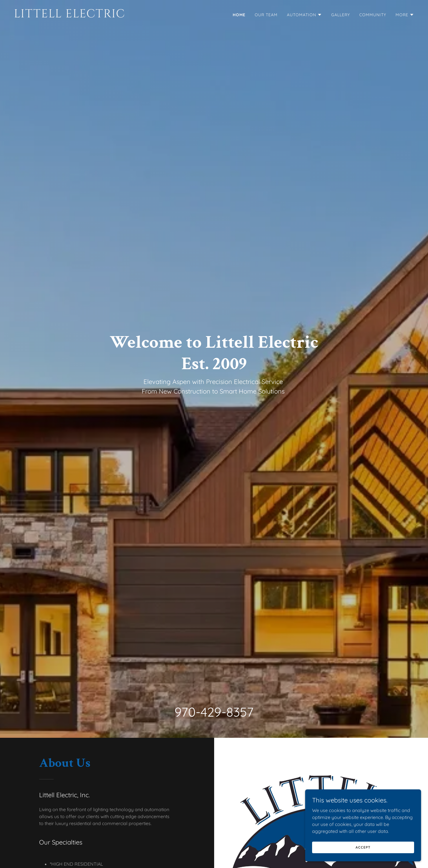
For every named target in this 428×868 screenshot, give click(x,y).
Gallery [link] (341, 15)
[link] (112, 16)
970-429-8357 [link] (214, 712)
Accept (363, 847)
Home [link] (239, 15)
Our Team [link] (266, 15)
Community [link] (373, 15)
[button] (304, 15)
